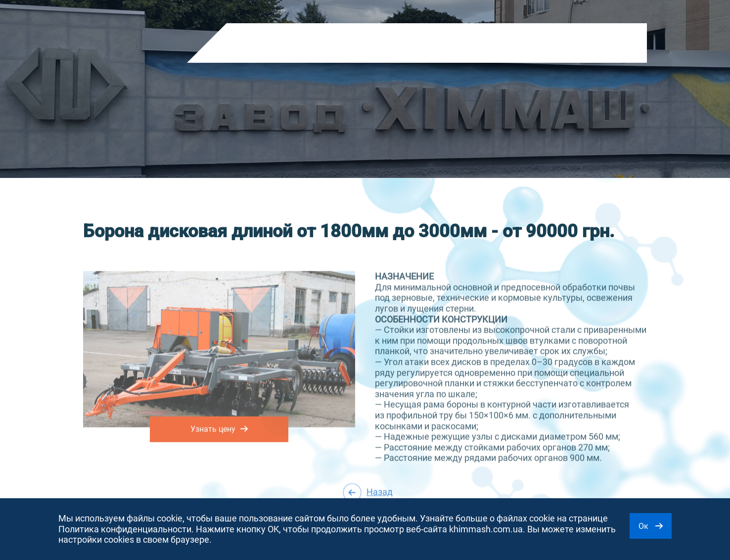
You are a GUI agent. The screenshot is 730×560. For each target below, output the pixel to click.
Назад (368, 492)
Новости (367, 44)
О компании (314, 44)
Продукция (257, 44)
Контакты (415, 44)
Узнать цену (219, 427)
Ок (651, 526)
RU (518, 45)
